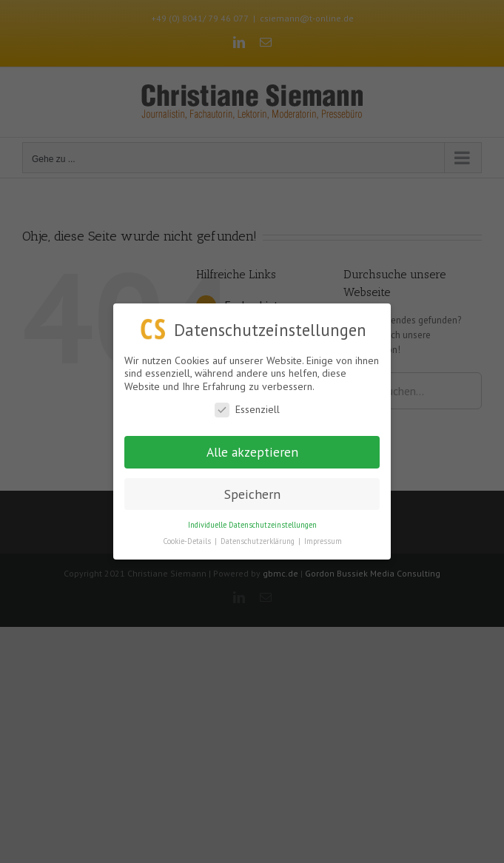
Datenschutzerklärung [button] (259, 541)
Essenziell (247, 410)
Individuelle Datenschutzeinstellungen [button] (252, 524)
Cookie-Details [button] (188, 541)
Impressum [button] (323, 541)
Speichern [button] (252, 493)
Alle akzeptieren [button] (252, 452)
